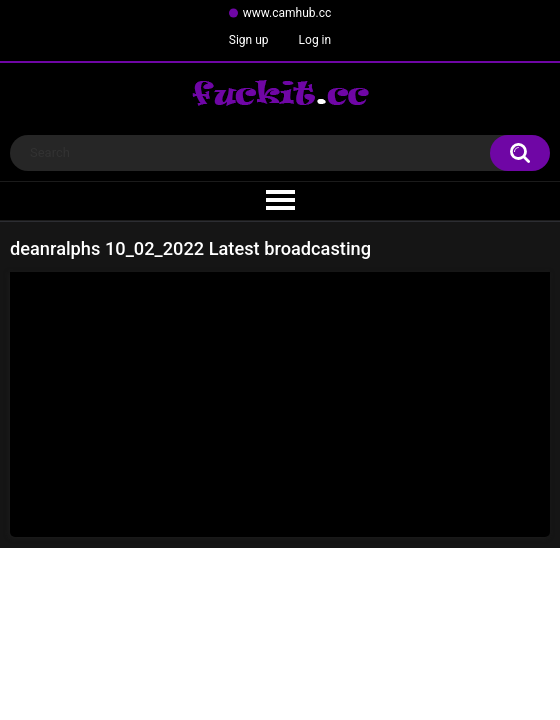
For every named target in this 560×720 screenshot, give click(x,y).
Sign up (249, 40)
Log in (315, 40)
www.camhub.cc (287, 13)
